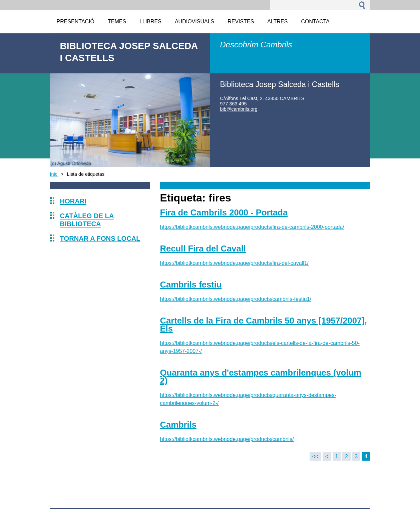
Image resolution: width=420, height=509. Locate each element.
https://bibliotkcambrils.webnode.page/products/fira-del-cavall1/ (235, 263)
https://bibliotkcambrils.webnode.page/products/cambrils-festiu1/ (236, 299)
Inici (54, 174)
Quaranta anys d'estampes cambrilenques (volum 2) (261, 377)
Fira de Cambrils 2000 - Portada (224, 212)
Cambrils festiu (191, 285)
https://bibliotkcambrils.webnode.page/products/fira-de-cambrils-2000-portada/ (252, 227)
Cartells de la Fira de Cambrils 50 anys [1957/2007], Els (264, 325)
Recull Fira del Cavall (203, 248)
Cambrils (178, 425)
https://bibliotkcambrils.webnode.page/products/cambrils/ (227, 439)
